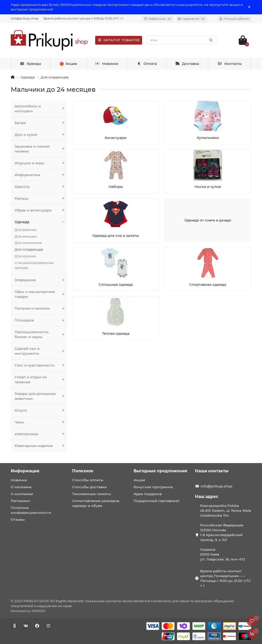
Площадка (41, 320)
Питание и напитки (41, 308)
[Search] (182, 40)
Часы (41, 422)
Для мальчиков (28, 243)
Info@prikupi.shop (25, 18)
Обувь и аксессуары (41, 210)
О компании (22, 494)
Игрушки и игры (41, 163)
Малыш (41, 198)
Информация (25, 471)
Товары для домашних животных (41, 396)
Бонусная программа (153, 487)
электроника (41, 434)
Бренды (31, 64)
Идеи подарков (148, 494)
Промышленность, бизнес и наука (41, 334)
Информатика (41, 175)
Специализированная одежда (34, 265)
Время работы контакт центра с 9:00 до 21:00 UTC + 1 (83, 18)
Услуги (41, 410)
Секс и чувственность (41, 365)
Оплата (147, 64)
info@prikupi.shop (216, 486)
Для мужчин (25, 256)
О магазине (21, 487)
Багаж (41, 123)
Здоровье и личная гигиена (41, 149)
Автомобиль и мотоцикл (41, 109)
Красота (41, 187)
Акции (139, 480)
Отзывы (18, 519)
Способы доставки (89, 487)
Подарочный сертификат (157, 501)
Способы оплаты (88, 480)
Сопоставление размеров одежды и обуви (96, 503)
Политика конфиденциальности (31, 510)
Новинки (107, 64)
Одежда (28, 77)
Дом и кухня (41, 135)
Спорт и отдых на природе (41, 380)
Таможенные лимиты (92, 494)
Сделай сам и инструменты (41, 351)
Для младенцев (54, 77)
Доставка (187, 64)
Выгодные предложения (160, 471)
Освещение (41, 280)
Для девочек (26, 230)
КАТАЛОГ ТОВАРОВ (119, 40)
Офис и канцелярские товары (41, 294)
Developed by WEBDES (28, 611)
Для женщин (26, 236)
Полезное (83, 471)
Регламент (20, 501)
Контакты (230, 64)
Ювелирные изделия (41, 446)
